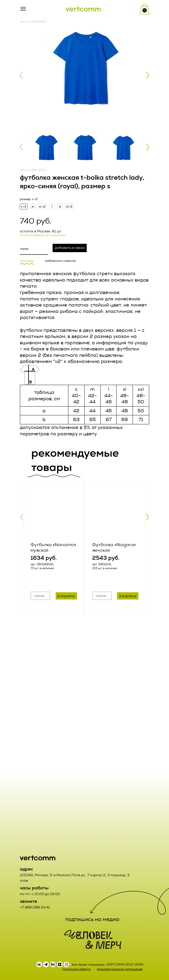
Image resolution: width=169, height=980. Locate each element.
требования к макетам (60, 261)
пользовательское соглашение (120, 969)
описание (27, 261)
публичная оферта (76, 969)
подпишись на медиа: (93, 919)
